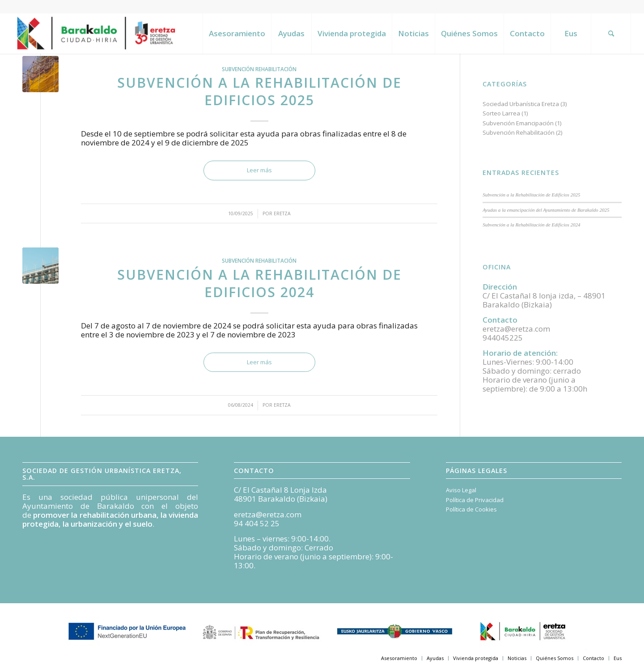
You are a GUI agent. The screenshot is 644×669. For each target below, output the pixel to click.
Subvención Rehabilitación (259, 69)
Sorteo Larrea (501, 113)
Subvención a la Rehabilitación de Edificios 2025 (259, 91)
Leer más (259, 170)
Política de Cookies (471, 509)
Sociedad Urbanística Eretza (521, 104)
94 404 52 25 (257, 523)
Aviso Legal (461, 490)
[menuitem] (237, 34)
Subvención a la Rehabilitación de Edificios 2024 (259, 283)
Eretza (282, 213)
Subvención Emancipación (518, 123)
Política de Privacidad (475, 500)
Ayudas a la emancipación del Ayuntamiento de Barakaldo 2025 (546, 210)
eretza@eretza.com (268, 514)
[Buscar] (611, 34)
